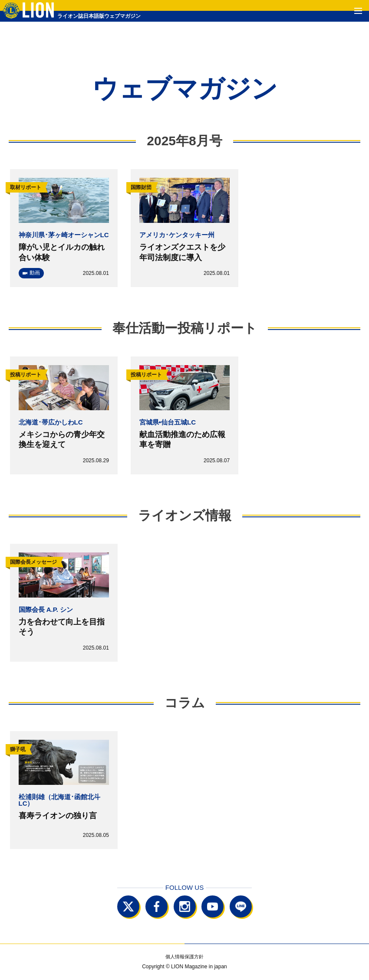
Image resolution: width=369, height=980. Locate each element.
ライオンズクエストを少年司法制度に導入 (182, 252)
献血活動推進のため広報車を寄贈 (182, 439)
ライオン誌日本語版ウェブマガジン (82, 16)
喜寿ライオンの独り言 (58, 816)
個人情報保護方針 (184, 957)
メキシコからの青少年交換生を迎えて (62, 439)
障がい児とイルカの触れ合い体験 (62, 252)
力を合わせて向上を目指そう (62, 627)
